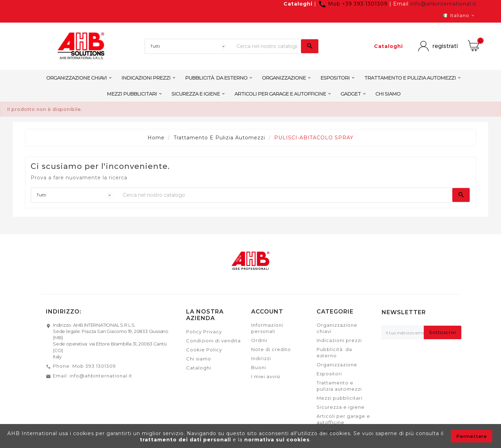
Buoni (259, 367)
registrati (445, 46)
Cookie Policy (204, 350)
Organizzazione (337, 365)
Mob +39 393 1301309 (354, 4)
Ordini (259, 340)
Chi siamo (199, 359)
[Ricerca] (267, 46)
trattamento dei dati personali (186, 440)
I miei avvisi (266, 376)
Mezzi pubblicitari (340, 398)
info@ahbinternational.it (443, 4)
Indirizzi (261, 358)
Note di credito (271, 349)
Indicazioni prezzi (339, 340)
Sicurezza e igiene (341, 407)
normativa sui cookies (277, 440)
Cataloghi (298, 4)
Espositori (329, 374)
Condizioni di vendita (213, 341)
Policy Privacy (204, 332)
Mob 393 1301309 (94, 366)
